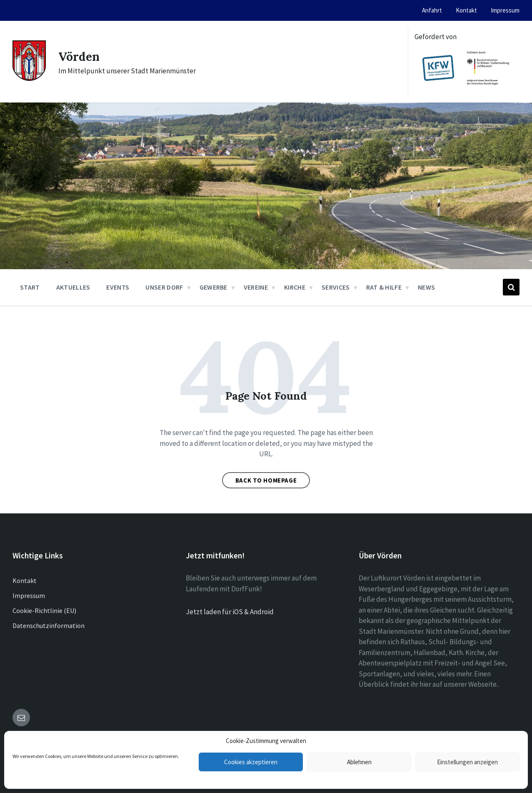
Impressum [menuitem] (505, 10)
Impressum (29, 595)
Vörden (80, 56)
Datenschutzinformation (49, 625)
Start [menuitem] (30, 287)
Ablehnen (359, 762)
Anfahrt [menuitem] (432, 10)
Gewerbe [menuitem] (214, 287)
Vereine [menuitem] (256, 287)
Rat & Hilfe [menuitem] (384, 287)
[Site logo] (29, 78)
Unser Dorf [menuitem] (164, 287)
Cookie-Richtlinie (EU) (44, 610)
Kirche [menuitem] (295, 287)
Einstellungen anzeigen (467, 762)
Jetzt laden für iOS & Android (230, 612)
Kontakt (25, 580)
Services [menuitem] (336, 287)
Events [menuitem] (118, 287)
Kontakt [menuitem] (466, 10)
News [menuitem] (426, 287)
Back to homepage (266, 480)
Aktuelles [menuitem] (73, 287)
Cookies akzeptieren (251, 762)
